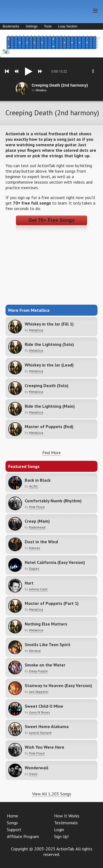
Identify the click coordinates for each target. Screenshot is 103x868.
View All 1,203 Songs (52, 794)
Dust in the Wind (41, 542)
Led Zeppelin (39, 692)
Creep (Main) (37, 521)
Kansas (35, 548)
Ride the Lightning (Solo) (49, 344)
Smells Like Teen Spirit (48, 644)
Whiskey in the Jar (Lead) (49, 365)
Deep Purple (38, 671)
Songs (12, 823)
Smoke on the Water (45, 665)
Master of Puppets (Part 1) (52, 603)
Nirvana (35, 651)
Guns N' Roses (40, 712)
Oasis (33, 774)
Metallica (36, 330)
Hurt (29, 583)
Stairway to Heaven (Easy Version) (58, 685)
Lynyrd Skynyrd (40, 733)
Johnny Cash (38, 589)
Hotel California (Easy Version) (55, 562)
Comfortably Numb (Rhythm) (53, 501)
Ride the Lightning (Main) (50, 406)
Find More (51, 453)
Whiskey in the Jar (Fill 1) (49, 324)
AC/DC (34, 486)
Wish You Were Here (44, 747)
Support (14, 830)
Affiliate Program (23, 836)
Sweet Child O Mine (44, 706)
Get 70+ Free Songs (51, 220)
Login (59, 830)
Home (12, 816)
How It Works (67, 816)
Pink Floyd (37, 507)
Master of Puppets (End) (49, 426)
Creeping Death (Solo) (47, 385)
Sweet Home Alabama (47, 726)
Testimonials (66, 823)
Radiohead (37, 527)
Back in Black (38, 480)
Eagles (34, 568)
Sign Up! (61, 836)
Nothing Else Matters (46, 624)
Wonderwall (37, 768)
